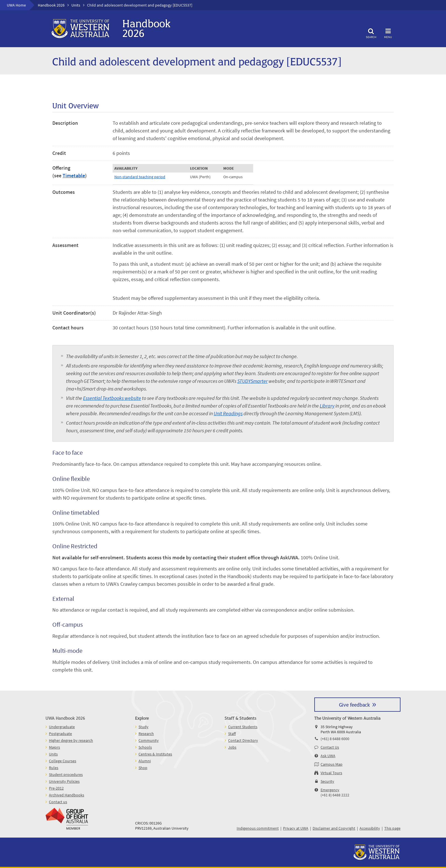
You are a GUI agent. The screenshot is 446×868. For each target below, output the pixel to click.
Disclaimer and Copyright (334, 828)
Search (371, 33)
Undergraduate (62, 727)
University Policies (64, 781)
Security (327, 781)
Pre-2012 (56, 788)
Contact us (58, 802)
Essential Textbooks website (112, 398)
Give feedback (354, 704)
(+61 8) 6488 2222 (335, 795)
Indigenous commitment (258, 828)
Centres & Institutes (155, 754)
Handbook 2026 (51, 5)
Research (146, 734)
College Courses (63, 761)
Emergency (330, 790)
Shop (143, 768)
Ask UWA (328, 756)
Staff (232, 734)
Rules (54, 768)
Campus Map (332, 764)
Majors (54, 747)
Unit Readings (228, 413)
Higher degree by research (71, 740)
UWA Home (16, 5)
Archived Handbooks (67, 795)
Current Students (243, 727)
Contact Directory (243, 740)
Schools (145, 747)
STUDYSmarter (252, 381)
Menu (388, 33)
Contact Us (330, 747)
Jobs (232, 747)
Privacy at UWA (296, 828)
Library (327, 406)
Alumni (145, 761)
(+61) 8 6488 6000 (335, 739)
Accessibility (370, 828)
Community (149, 740)
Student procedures (66, 774)
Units (76, 5)
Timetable (74, 176)
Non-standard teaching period (140, 177)
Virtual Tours (331, 773)
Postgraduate (60, 734)
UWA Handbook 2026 (65, 718)
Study (143, 727)
